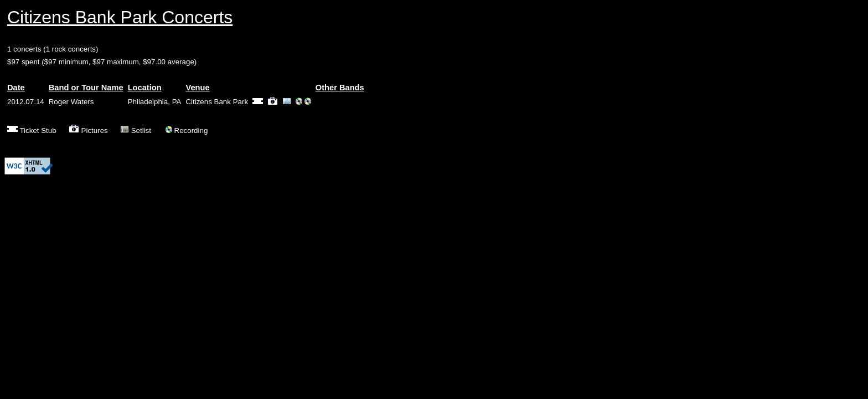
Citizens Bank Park (217, 102)
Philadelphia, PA (155, 102)
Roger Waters (71, 102)
